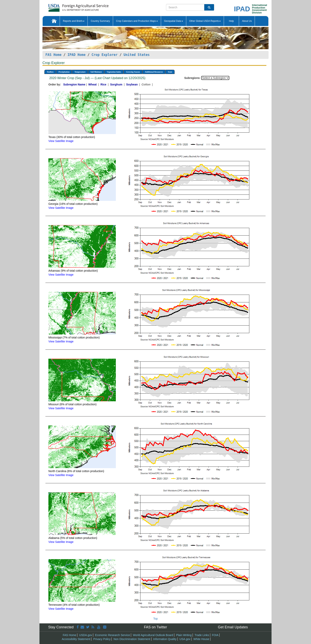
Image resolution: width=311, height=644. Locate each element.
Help (231, 21)
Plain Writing (184, 635)
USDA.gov (86, 635)
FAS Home (53, 55)
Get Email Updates (233, 627)
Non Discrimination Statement (132, 639)
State (170, 72)
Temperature (80, 72)
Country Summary (100, 21)
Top (156, 619)
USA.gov (185, 639)
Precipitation (64, 72)
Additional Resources (154, 72)
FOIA (215, 635)
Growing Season (133, 72)
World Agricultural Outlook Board (153, 635)
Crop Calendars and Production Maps (137, 21)
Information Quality (165, 639)
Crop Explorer (104, 55)
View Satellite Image (61, 141)
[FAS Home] (69, 6)
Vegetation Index (114, 72)
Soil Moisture (96, 72)
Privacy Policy (102, 639)
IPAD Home (76, 55)
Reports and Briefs (74, 21)
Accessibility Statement (76, 639)
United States (137, 55)
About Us (247, 21)
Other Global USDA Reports (205, 21)
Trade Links (202, 635)
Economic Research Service (112, 635)
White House (201, 639)
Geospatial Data (174, 21)
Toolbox (50, 72)
